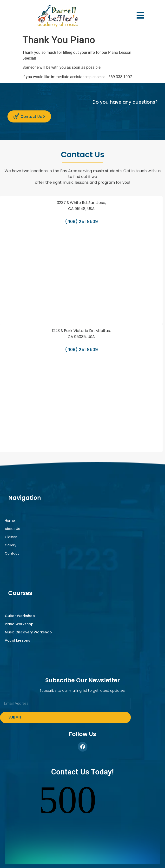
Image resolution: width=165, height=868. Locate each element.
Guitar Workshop (20, 616)
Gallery (11, 545)
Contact (12, 553)
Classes (11, 537)
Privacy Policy (119, 855)
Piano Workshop (19, 624)
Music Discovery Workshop (28, 632)
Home (10, 521)
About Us (12, 529)
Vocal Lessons (17, 640)
